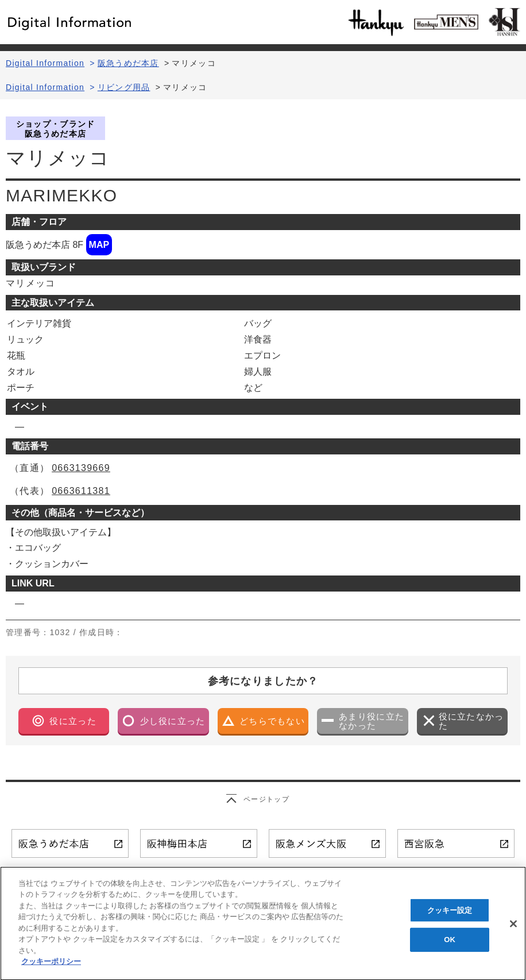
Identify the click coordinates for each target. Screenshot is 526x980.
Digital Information (45, 63)
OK (450, 947)
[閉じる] (513, 931)
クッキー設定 (450, 917)
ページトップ (266, 799)
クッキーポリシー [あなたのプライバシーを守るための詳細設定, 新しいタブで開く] (51, 969)
